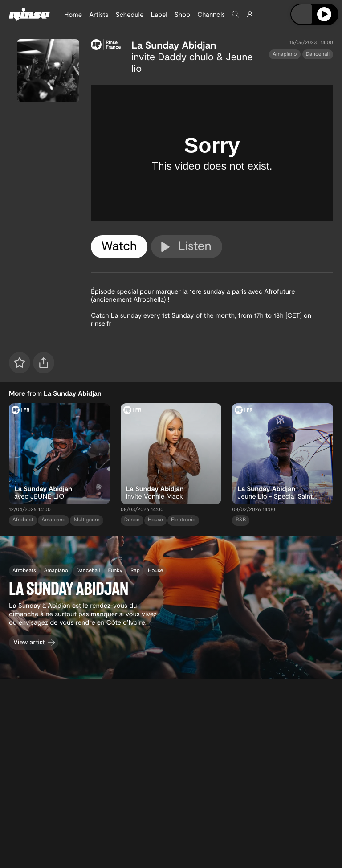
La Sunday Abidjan (174, 45)
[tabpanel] (212, 153)
